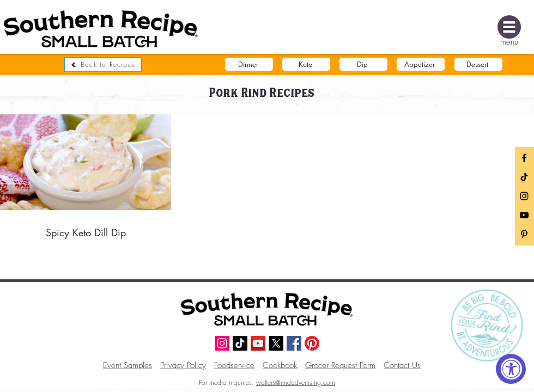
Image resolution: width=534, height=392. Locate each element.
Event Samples (128, 365)
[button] (509, 27)
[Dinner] (249, 64)
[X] (276, 343)
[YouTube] (524, 215)
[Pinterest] (312, 343)
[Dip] (363, 64)
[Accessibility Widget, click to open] (511, 369)
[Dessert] (478, 64)
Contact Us (402, 365)
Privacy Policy (183, 365)
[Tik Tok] (524, 177)
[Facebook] (524, 158)
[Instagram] (524, 196)
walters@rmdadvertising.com (296, 382)
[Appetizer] (421, 64)
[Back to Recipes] (103, 65)
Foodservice (234, 365)
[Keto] (306, 64)
